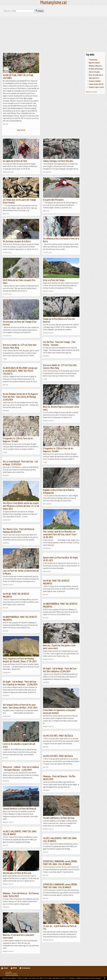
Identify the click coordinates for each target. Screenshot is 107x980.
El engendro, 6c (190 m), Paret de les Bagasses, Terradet (18, 440)
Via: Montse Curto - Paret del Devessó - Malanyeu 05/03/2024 (19, 530)
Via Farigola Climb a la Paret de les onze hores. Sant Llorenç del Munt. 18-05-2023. (20, 706)
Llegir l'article (21, 130)
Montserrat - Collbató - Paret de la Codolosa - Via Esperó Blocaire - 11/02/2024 (21, 768)
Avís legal (8, 972)
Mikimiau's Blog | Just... (96, 66)
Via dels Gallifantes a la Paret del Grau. (59, 818)
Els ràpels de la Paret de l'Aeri (15, 161)
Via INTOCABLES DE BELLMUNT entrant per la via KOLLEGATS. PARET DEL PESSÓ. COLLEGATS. (20, 371)
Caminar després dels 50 (96, 84)
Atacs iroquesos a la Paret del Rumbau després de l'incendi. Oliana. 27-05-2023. (20, 660)
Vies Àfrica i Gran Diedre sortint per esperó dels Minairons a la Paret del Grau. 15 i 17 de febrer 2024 (21, 506)
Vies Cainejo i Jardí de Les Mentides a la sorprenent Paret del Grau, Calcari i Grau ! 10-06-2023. (60, 534)
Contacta (25, 968)
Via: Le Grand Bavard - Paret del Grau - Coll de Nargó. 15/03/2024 (20, 463)
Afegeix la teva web (91, 92)
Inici (6, 968)
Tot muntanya (93, 60)
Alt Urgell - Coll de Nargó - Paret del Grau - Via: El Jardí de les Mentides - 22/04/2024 (20, 683)
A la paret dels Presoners (53, 200)
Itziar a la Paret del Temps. (54, 280)
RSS (14, 968)
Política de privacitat (12, 975)
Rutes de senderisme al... (96, 75)
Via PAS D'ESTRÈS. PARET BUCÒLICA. (58, 736)
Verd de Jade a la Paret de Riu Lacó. (17, 873)
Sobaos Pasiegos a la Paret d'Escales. (58, 161)
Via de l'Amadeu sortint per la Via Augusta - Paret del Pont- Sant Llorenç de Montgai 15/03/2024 (21, 397)
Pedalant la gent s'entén (96, 87)
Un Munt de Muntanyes (96, 69)
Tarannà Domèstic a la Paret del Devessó (19, 809)
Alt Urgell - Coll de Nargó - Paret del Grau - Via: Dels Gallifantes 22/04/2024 (60, 670)
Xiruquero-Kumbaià (95, 81)
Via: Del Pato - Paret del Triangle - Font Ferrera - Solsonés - (59, 343)
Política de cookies (11, 974)
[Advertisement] (53, 34)
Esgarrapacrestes (94, 78)
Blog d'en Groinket (94, 63)
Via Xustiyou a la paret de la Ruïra (17, 241)
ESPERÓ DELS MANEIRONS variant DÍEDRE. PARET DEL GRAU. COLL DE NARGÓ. (60, 863)
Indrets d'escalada (94, 72)
